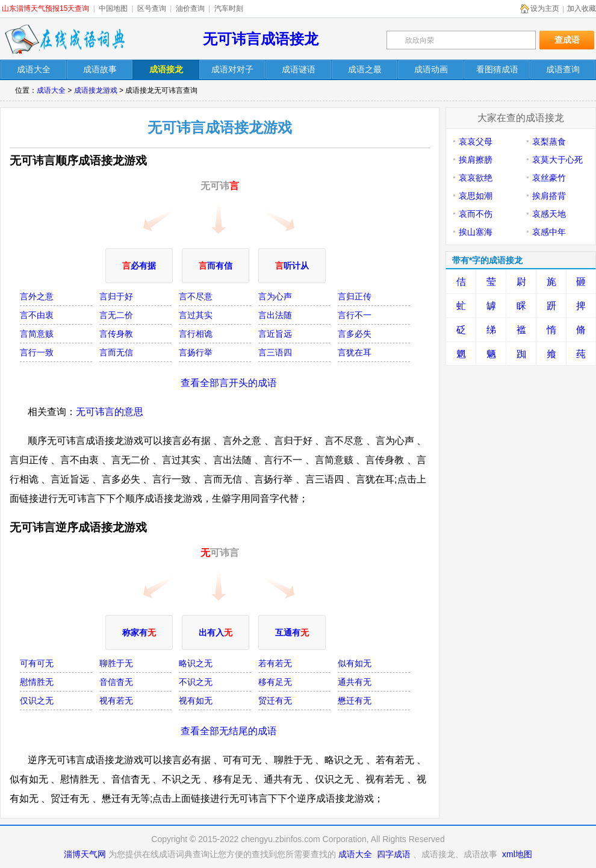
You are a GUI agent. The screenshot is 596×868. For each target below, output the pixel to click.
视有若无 (116, 701)
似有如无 (355, 663)
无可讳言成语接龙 (261, 39)
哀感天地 (549, 214)
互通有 (292, 632)
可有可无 (37, 663)
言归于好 (116, 296)
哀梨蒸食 (549, 142)
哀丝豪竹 (549, 178)
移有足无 (275, 682)
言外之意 (37, 296)
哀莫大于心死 (557, 160)
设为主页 (545, 8)
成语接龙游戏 (96, 90)
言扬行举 (196, 352)
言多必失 (355, 334)
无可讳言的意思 (110, 412)
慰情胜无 (37, 682)
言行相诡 (196, 334)
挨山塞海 (476, 232)
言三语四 (275, 352)
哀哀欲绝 (476, 178)
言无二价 (116, 315)
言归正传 (355, 296)
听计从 (292, 266)
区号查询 (152, 8)
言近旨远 (275, 334)
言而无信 (116, 352)
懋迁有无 (355, 701)
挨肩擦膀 (476, 160)
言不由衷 (37, 315)
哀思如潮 (476, 196)
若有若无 (275, 663)
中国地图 (113, 8)
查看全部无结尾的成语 (229, 731)
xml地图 (517, 854)
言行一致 (37, 352)
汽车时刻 (229, 8)
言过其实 (196, 315)
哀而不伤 (476, 214)
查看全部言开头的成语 (229, 383)
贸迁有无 (275, 701)
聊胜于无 (116, 663)
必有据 (139, 266)
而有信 (216, 266)
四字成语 (394, 854)
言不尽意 (196, 296)
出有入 (216, 632)
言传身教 (116, 334)
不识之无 (196, 682)
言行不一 (355, 315)
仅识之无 (37, 701)
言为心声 (275, 296)
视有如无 (196, 701)
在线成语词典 (64, 39)
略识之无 (196, 663)
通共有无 (355, 682)
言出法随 (275, 315)
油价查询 (190, 8)
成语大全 (51, 90)
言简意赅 (37, 334)
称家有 (139, 632)
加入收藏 (582, 8)
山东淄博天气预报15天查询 (45, 8)
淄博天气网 (85, 854)
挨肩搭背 (549, 196)
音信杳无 (116, 682)
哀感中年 (549, 232)
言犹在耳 (355, 352)
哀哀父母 (476, 142)
